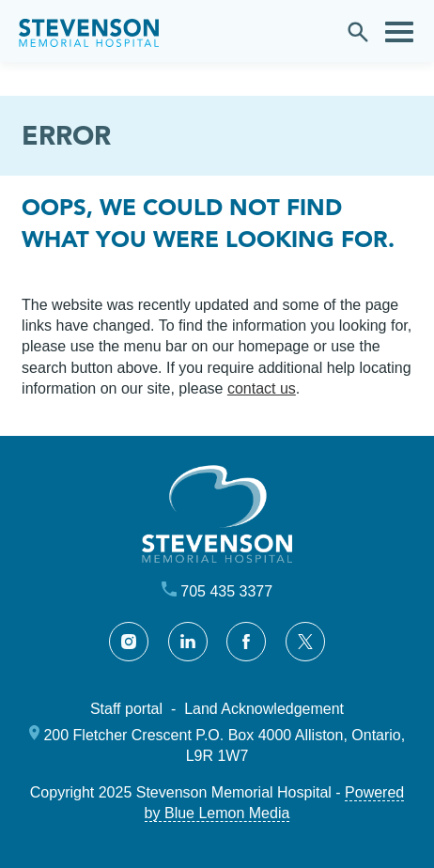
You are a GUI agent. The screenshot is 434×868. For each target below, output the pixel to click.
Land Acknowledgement (264, 709)
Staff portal (126, 709)
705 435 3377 (226, 591)
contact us (262, 388)
